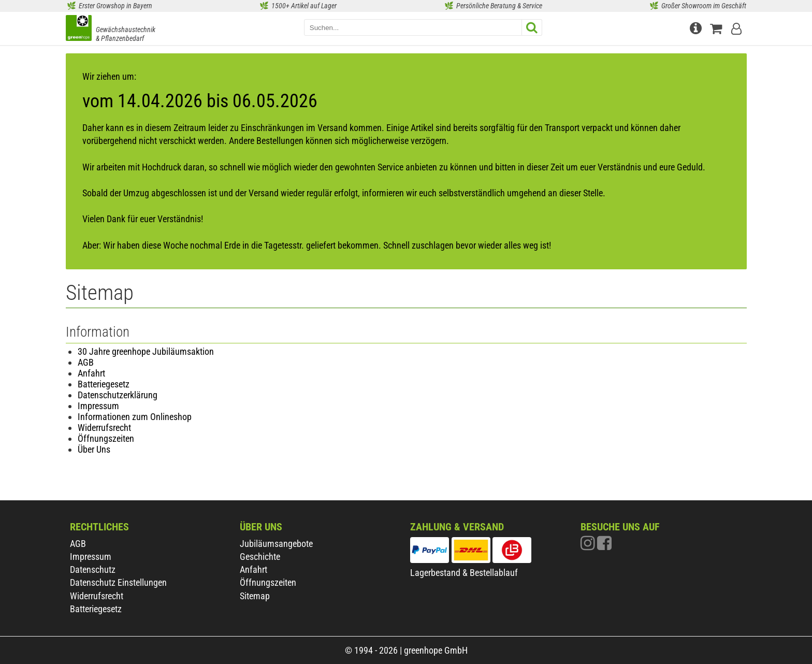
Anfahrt (91, 373)
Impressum (98, 406)
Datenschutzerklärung (118, 395)
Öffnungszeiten (106, 438)
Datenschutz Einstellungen (118, 582)
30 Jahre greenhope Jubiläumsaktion (146, 351)
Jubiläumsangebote (276, 544)
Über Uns (94, 449)
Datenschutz (93, 569)
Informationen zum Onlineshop (135, 417)
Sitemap (255, 596)
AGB (86, 362)
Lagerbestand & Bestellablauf (464, 573)
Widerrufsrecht (104, 428)
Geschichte (260, 557)
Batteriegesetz (104, 384)
